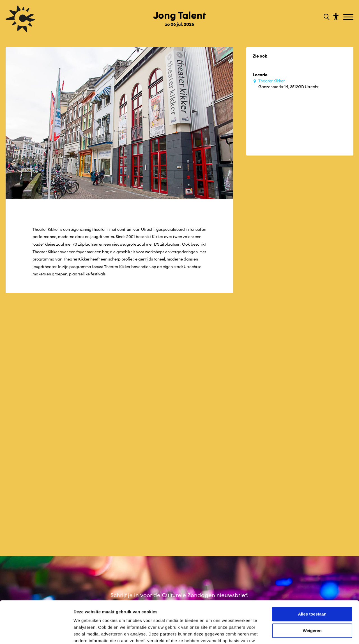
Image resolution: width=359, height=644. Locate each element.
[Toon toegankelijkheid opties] (335, 16)
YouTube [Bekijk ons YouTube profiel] (254, 559)
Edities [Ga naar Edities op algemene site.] (12, 563)
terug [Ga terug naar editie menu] (11, 545)
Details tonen (87, 633)
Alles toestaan (312, 584)
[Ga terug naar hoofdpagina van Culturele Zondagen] (20, 19)
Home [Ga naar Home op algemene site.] (12, 554)
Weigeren (312, 600)
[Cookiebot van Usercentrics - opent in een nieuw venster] (36, 633)
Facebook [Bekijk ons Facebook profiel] (256, 546)
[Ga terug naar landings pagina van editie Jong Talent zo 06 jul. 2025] (180, 16)
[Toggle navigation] (349, 17)
